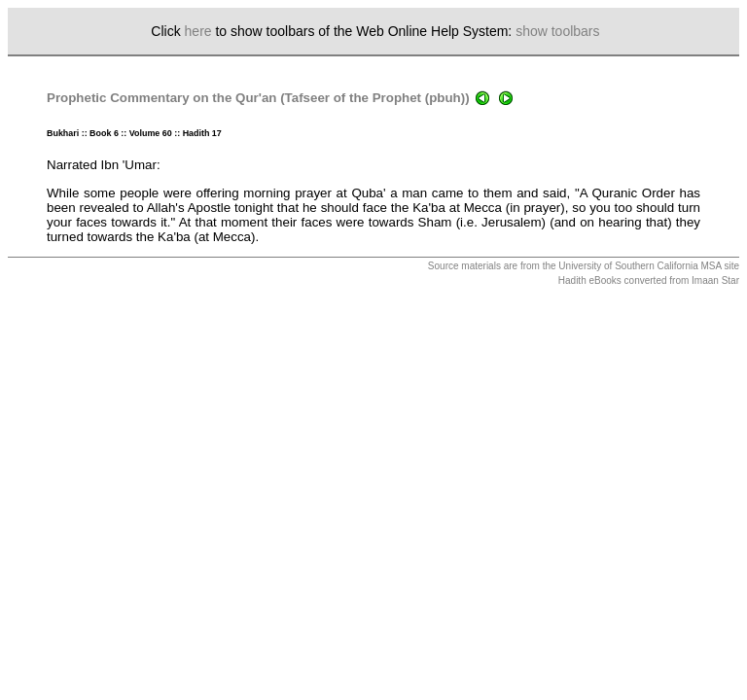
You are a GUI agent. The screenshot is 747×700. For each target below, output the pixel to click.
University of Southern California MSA (640, 266)
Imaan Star (715, 280)
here (198, 31)
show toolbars (557, 31)
